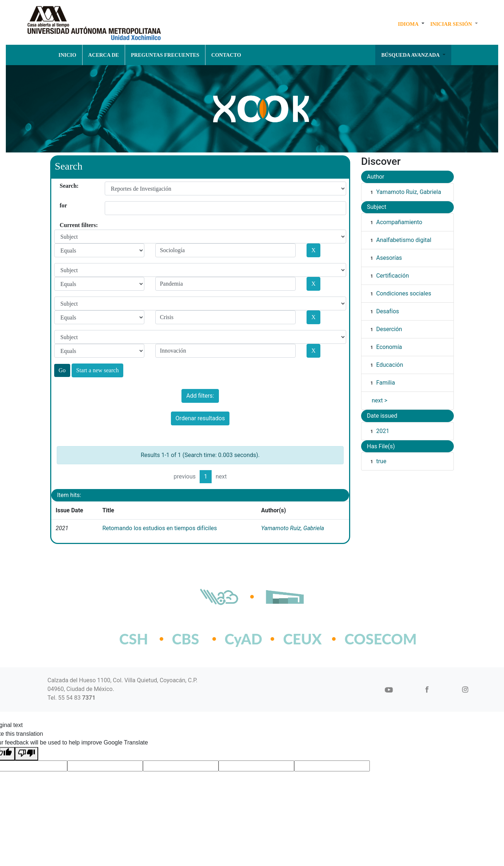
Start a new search (98, 370)
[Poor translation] (27, 754)
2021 (383, 431)
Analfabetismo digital (404, 240)
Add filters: (200, 396)
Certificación (392, 276)
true (381, 461)
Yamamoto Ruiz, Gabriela (293, 528)
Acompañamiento (399, 222)
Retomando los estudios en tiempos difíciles (159, 528)
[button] (411, 24)
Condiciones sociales (403, 293)
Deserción (389, 329)
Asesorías (389, 258)
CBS (186, 639)
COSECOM (365, 639)
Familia (385, 383)
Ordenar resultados (200, 418)
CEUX (302, 639)
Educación (389, 365)
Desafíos (387, 311)
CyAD (244, 639)
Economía (389, 347)
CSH (134, 639)
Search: (62, 186)
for (62, 205)
